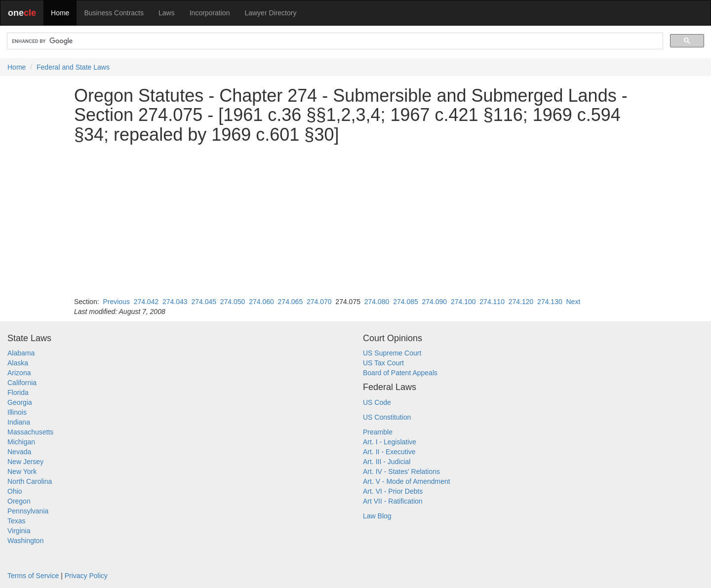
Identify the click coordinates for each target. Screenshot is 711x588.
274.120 (521, 302)
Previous (116, 302)
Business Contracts (114, 13)
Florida (18, 392)
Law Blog (377, 516)
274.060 (261, 302)
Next (573, 302)
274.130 (550, 302)
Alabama (21, 353)
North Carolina (30, 481)
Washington (25, 541)
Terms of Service (33, 576)
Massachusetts (30, 432)
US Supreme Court (392, 353)
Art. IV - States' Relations (401, 471)
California (22, 383)
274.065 (291, 302)
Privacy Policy (86, 576)
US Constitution (387, 417)
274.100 (463, 302)
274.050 (233, 302)
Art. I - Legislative (390, 442)
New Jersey (25, 462)
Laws (167, 13)
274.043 (175, 302)
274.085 (406, 302)
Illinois (17, 412)
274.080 (377, 302)
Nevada (19, 452)
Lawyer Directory (270, 13)
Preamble (378, 432)
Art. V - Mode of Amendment (407, 481)
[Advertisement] (355, 221)
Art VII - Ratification (393, 501)
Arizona (19, 373)
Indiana (19, 422)
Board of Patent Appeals (400, 373)
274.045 (204, 302)
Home (60, 13)
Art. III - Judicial (387, 462)
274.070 (319, 302)
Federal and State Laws (73, 67)
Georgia (20, 402)
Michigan (21, 442)
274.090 (435, 302)
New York (22, 471)
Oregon (19, 501)
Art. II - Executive (389, 452)
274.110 (492, 302)
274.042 (146, 302)
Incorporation (210, 13)
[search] (334, 41)
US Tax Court (383, 363)
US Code (377, 402)
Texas (17, 521)
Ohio (15, 491)
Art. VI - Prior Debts (393, 491)
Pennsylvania (28, 511)
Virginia (19, 531)
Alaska (18, 363)
